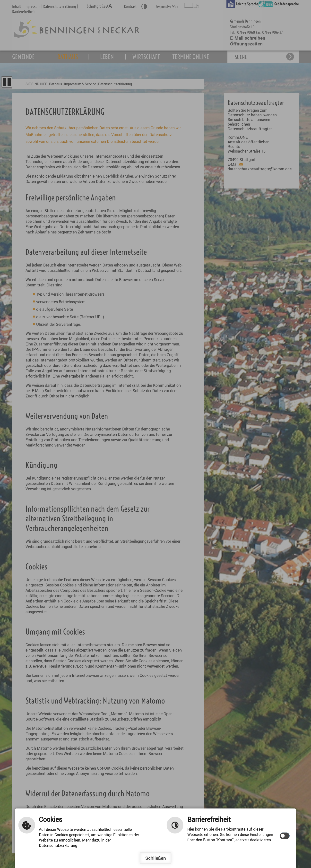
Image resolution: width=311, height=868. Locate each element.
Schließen (156, 858)
